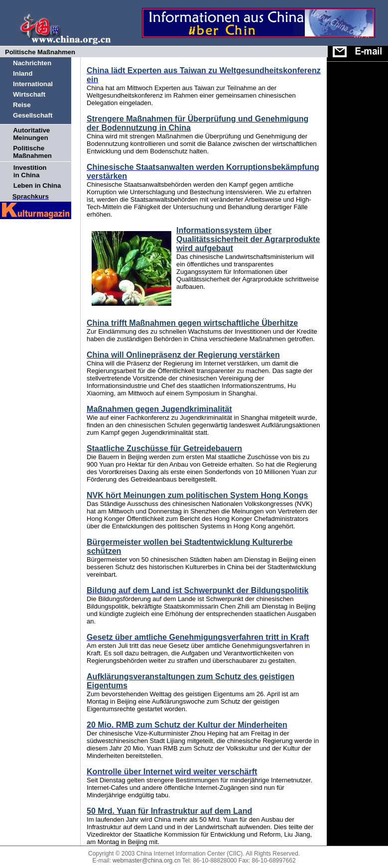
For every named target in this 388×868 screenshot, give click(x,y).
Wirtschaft (29, 94)
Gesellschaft (33, 115)
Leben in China (37, 186)
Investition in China (30, 171)
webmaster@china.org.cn (146, 861)
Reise (22, 105)
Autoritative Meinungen (31, 134)
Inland (23, 73)
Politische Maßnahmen (32, 152)
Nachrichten (32, 63)
